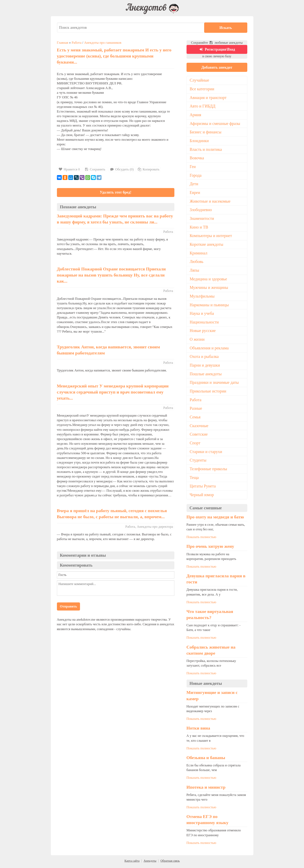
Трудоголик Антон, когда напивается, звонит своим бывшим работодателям (108, 350)
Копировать (148, 169)
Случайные (200, 81)
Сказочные (199, 427)
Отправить (69, 607)
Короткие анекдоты (207, 245)
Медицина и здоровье (209, 280)
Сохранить (95, 169)
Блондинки (199, 141)
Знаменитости (202, 219)
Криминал (199, 254)
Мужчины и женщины (209, 289)
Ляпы (195, 271)
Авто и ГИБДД (203, 107)
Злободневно (201, 211)
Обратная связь (170, 863)
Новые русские (203, 332)
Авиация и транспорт (208, 98)
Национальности (204, 323)
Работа (77, 43)
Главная (63, 43)
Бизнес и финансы (206, 133)
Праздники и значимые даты (214, 384)
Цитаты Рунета (203, 488)
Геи (193, 167)
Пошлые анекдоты (206, 375)
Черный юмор (202, 497)
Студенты (198, 462)
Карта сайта (132, 863)
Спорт (195, 445)
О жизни (197, 341)
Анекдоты (150, 863)
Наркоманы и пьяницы (209, 306)
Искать (235, 27)
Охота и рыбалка (204, 358)
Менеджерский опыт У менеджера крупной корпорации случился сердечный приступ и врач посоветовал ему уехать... (113, 392)
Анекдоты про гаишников (103, 43)
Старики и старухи (206, 453)
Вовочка (197, 159)
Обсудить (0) (122, 169)
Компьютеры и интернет (211, 237)
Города (196, 176)
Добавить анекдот (217, 68)
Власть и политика (206, 150)
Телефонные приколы (209, 471)
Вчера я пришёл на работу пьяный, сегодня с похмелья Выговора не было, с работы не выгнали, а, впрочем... (112, 514)
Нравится (69, 169)
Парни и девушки (205, 367)
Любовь (197, 263)
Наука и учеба (202, 315)
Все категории (202, 89)
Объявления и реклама (209, 349)
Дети (194, 185)
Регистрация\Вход (217, 49)
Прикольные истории (208, 393)
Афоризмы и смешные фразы (215, 124)
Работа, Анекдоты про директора (149, 527)
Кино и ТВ (199, 228)
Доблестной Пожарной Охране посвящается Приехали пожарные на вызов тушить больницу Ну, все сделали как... (111, 276)
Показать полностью (201, 539)
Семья (195, 419)
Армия (196, 115)
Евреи (195, 193)
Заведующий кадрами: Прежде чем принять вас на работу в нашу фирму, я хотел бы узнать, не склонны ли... (115, 219)
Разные (196, 410)
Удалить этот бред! (116, 193)
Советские (199, 436)
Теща (194, 479)
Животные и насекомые (210, 202)
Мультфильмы (202, 297)
